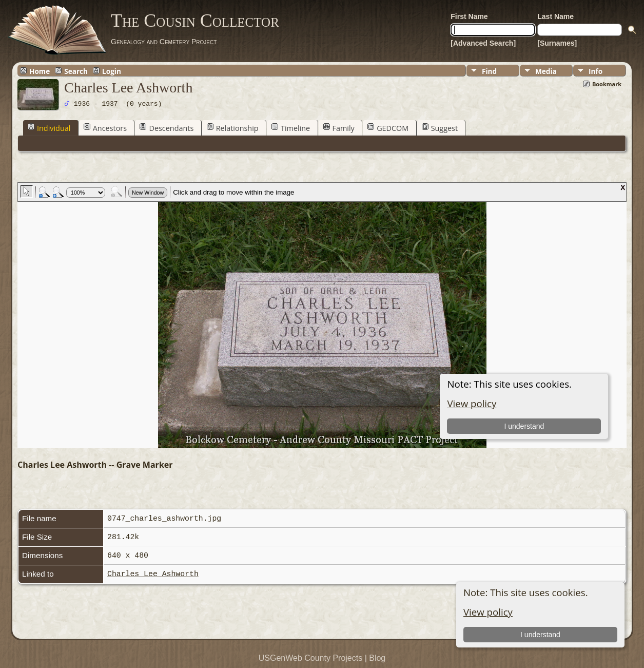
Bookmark (607, 84)
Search (76, 71)
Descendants (167, 128)
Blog (377, 658)
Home (40, 71)
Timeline (291, 128)
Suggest (440, 128)
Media (546, 71)
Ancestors (105, 128)
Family (339, 128)
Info (596, 71)
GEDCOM (388, 128)
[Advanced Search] (483, 43)
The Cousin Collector (195, 21)
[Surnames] (557, 43)
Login (112, 71)
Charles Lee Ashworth (153, 574)
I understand (540, 635)
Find (489, 71)
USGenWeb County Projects (310, 658)
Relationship (233, 128)
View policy (488, 612)
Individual (49, 128)
